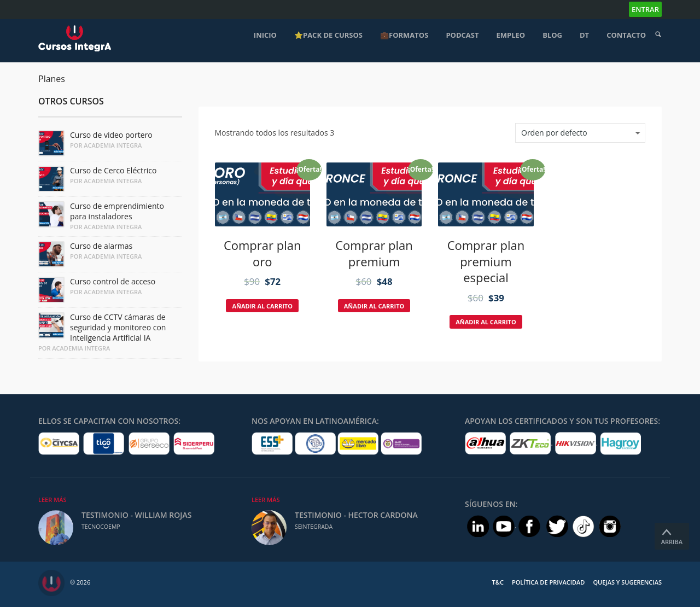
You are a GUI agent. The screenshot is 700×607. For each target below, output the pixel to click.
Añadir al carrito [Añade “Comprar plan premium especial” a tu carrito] (486, 322)
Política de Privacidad (548, 582)
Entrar (645, 9)
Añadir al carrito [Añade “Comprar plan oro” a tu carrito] (262, 306)
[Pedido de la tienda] (580, 133)
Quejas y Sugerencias (627, 582)
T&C (498, 582)
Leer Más (52, 500)
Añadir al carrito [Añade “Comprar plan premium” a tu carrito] (374, 306)
